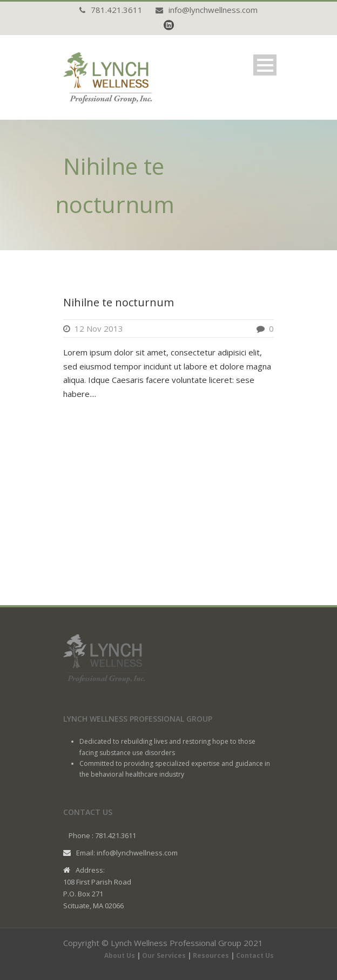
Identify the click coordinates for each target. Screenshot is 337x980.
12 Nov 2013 (99, 328)
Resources (211, 955)
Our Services (164, 955)
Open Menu (265, 65)
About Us (120, 955)
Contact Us (255, 955)
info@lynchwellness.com (213, 10)
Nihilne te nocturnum (119, 302)
